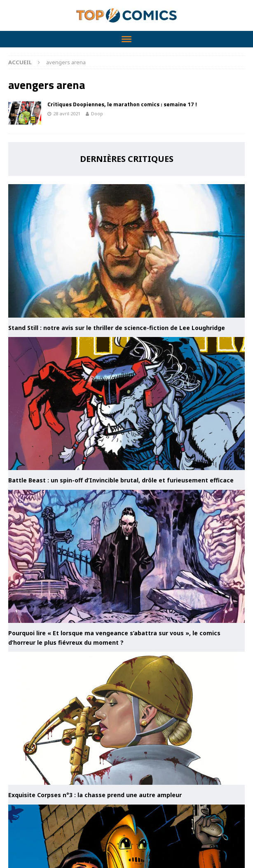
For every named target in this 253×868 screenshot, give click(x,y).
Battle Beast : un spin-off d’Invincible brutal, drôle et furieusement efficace (121, 480)
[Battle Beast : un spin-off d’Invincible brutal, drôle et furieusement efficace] (126, 404)
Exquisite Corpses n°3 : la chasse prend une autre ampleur (95, 795)
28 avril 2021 (67, 113)
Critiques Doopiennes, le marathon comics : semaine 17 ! (122, 104)
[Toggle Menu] (126, 39)
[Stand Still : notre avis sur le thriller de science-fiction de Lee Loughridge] (126, 251)
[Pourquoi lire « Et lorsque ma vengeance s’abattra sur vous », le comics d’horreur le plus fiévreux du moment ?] (126, 556)
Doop (97, 113)
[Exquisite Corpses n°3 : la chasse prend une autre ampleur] (126, 718)
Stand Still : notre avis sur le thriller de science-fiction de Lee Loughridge (117, 328)
